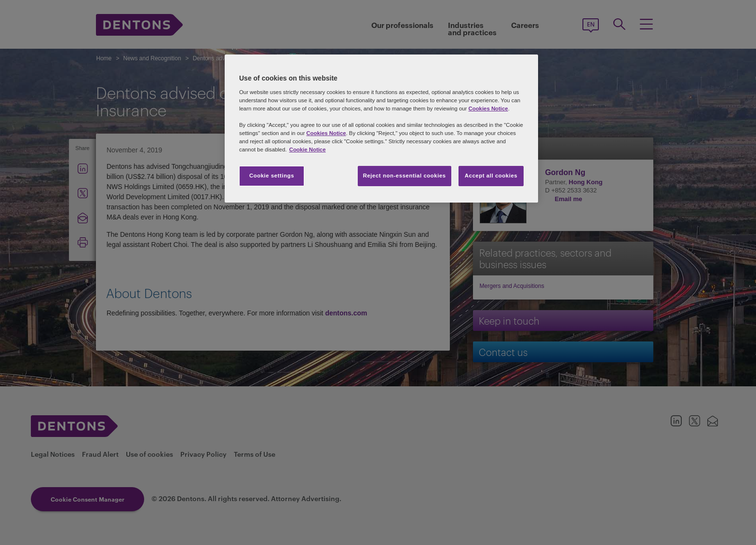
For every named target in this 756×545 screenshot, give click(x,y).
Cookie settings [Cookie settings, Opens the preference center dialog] (272, 176)
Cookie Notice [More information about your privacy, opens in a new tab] (308, 150)
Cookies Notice (488, 109)
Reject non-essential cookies (405, 176)
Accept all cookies (491, 176)
